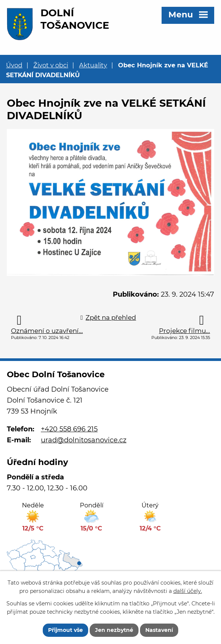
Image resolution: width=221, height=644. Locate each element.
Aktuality (93, 65)
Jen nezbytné (114, 630)
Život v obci (51, 65)
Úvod (14, 65)
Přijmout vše (65, 630)
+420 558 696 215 (69, 429)
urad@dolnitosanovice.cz (84, 440)
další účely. (188, 591)
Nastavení (159, 630)
